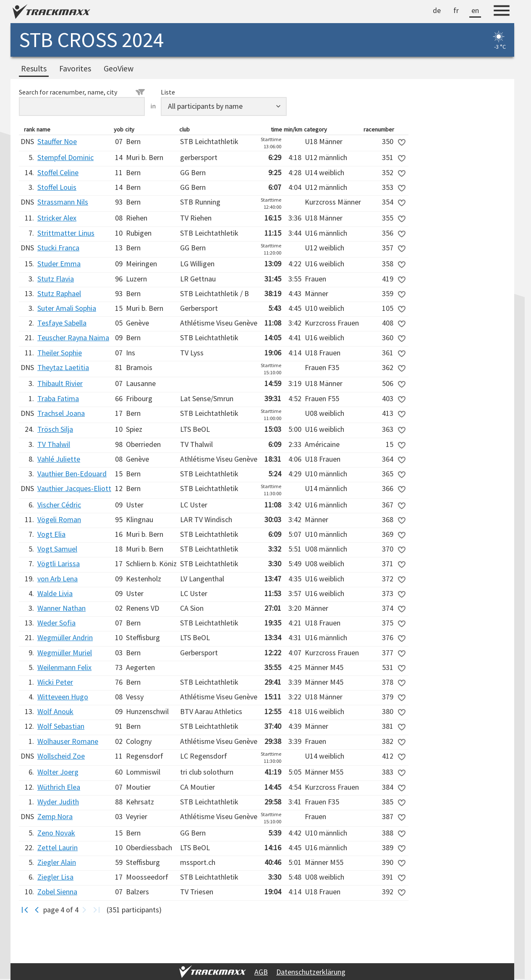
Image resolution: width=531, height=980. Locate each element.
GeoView (119, 68)
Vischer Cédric (59, 505)
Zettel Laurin (58, 847)
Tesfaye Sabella (62, 323)
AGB (261, 972)
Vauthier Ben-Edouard (72, 474)
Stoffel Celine (58, 172)
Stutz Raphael (59, 293)
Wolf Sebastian (61, 726)
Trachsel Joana (61, 413)
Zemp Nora (55, 816)
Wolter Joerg (58, 772)
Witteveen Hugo (63, 697)
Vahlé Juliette (59, 459)
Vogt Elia (51, 534)
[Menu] (502, 12)
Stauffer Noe (57, 141)
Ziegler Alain (57, 862)
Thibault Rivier (60, 383)
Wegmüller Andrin (65, 637)
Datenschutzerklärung (311, 972)
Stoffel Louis (57, 187)
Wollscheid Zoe (61, 756)
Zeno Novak (56, 833)
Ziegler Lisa (55, 877)
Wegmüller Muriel (65, 653)
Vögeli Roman (59, 519)
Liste (168, 92)
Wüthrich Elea (59, 787)
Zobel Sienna (57, 892)
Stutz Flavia (56, 279)
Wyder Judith (58, 802)
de (437, 10)
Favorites (75, 68)
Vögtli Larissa (59, 564)
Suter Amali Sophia (67, 308)
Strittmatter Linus (66, 233)
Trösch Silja (55, 429)
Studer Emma (59, 264)
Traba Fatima (58, 398)
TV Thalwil (54, 444)
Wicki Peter (55, 682)
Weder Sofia (56, 623)
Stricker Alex (57, 218)
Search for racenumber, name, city (82, 92)
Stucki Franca (58, 248)
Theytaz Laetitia (63, 367)
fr (456, 10)
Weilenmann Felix (64, 667)
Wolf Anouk (55, 711)
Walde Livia (55, 593)
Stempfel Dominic (65, 157)
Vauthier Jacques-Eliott (74, 488)
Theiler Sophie (60, 353)
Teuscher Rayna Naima (73, 338)
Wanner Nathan (61, 608)
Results (34, 68)
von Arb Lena (58, 579)
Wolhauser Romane (68, 741)
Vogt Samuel (57, 549)
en (475, 10)
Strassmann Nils (63, 202)
